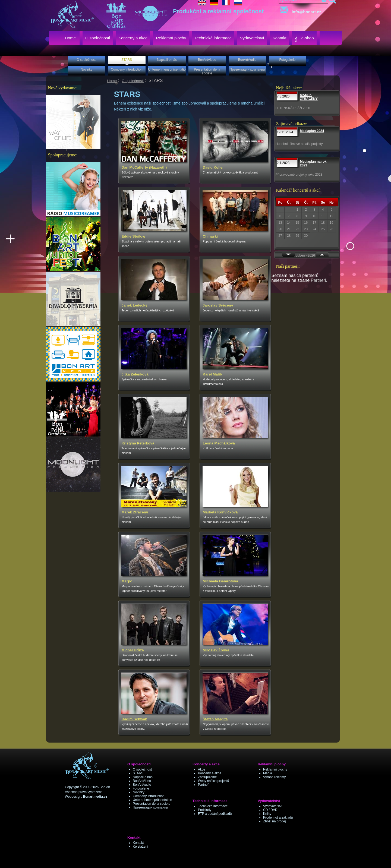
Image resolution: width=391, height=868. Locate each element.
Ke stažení (141, 847)
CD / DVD (270, 810)
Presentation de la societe (152, 804)
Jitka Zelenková (135, 374)
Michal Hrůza (133, 650)
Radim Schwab (135, 719)
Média (268, 773)
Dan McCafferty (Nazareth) (144, 167)
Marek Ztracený (135, 512)
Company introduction (149, 796)
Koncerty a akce (210, 773)
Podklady (205, 810)
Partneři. (319, 280)
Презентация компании (150, 807)
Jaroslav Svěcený (218, 305)
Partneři (204, 785)
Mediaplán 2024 (312, 131)
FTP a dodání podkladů (215, 814)
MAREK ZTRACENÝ (309, 97)
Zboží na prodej (274, 821)
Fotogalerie (141, 788)
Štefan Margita (215, 719)
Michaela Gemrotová (220, 581)
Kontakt (138, 843)
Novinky (139, 792)
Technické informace (213, 806)
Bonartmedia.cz (95, 797)
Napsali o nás (143, 777)
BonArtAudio (142, 785)
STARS (138, 773)
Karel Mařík (213, 374)
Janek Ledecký (135, 305)
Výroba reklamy (274, 777)
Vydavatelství (273, 806)
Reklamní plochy (275, 769)
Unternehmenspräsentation (152, 800)
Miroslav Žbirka (216, 650)
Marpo (127, 581)
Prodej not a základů (278, 818)
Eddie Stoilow (133, 236)
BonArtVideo (142, 781)
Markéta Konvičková (220, 512)
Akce (202, 769)
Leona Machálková (219, 443)
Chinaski (210, 236)
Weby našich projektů (214, 781)
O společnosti (133, 81)
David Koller (213, 167)
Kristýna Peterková (138, 443)
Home (112, 81)
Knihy (267, 814)
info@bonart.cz (299, 10)
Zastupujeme (207, 777)
